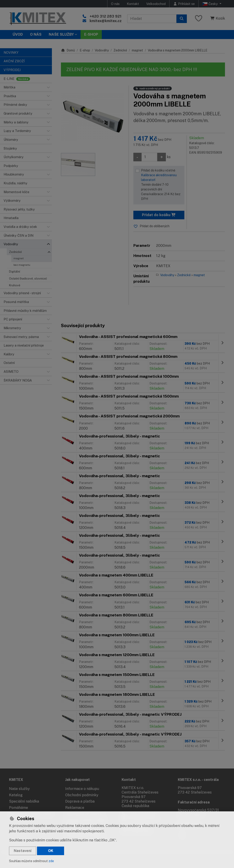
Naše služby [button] (61, 34)
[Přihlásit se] (184, 4)
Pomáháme (19, 808)
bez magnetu (22, 265)
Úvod (18, 34)
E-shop (85, 50)
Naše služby (19, 789)
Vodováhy (102, 50)
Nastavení (23, 851)
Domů (68, 50)
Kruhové (15, 285)
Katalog (16, 795)
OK (51, 851)
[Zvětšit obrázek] (93, 117)
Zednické (15, 252)
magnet (19, 258)
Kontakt (133, 4)
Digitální (15, 272)
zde (51, 861)
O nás (115, 4)
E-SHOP (91, 34)
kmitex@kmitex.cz (106, 21)
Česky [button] (210, 4)
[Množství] (149, 157)
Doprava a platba (80, 801)
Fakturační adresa (194, 802)
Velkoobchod (156, 4)
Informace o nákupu (82, 789)
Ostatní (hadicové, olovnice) (28, 279)
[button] (48, 87)
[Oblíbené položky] (199, 19)
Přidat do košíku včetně (162, 185)
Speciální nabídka (24, 801)
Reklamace (75, 808)
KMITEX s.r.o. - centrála (198, 780)
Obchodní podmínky (82, 795)
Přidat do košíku (159, 215)
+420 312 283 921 (105, 16)
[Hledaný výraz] (152, 19)
